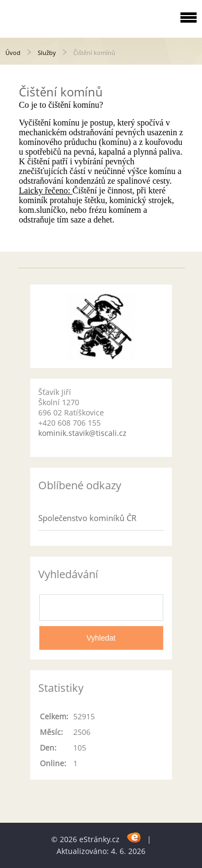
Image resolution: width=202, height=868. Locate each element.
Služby (47, 53)
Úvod (13, 53)
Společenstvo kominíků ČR (87, 518)
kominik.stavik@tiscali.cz (82, 433)
